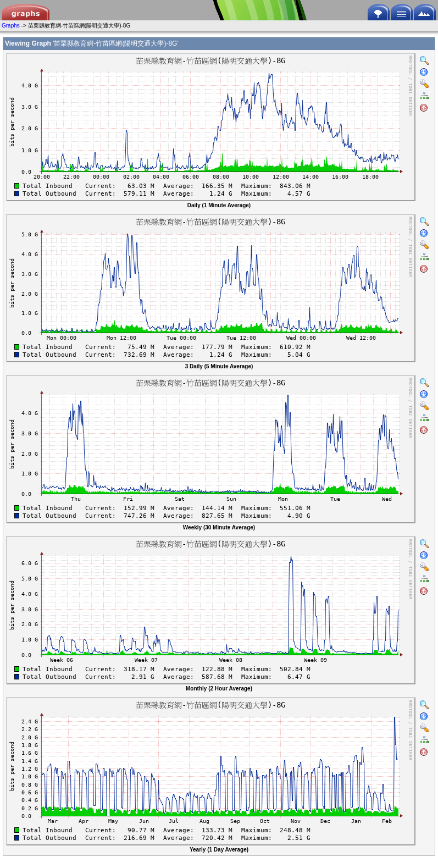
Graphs (11, 26)
